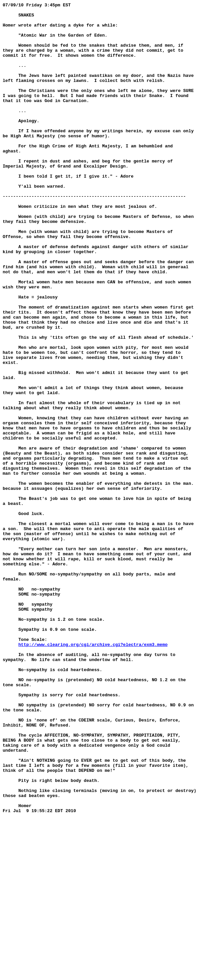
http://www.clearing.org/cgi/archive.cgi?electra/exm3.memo (93, 773)
